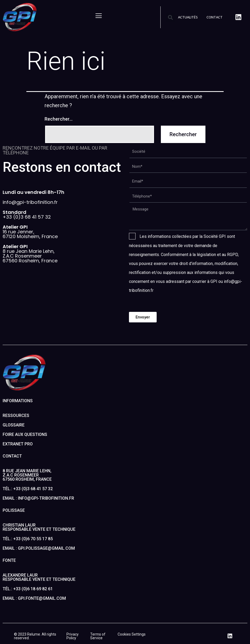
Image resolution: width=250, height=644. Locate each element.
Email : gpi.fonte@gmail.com (34, 598)
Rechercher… (59, 119)
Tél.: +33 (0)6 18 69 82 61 (28, 589)
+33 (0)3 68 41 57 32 (27, 215)
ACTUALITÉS (188, 17)
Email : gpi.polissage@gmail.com (39, 548)
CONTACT (215, 17)
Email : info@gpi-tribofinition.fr (38, 498)
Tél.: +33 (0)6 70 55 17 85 (28, 539)
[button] (170, 17)
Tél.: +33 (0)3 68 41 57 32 (28, 489)
